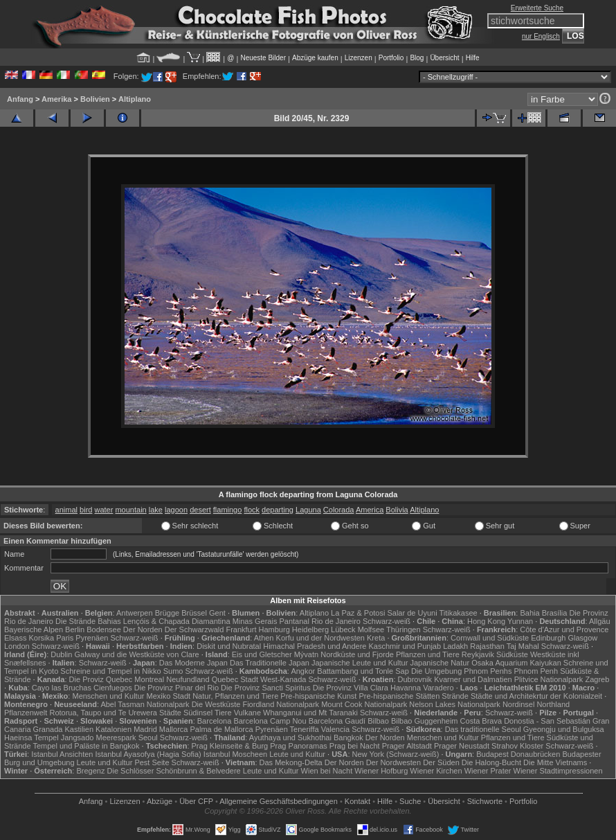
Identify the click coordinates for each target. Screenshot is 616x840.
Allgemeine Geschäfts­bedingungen (279, 801)
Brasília (555, 613)
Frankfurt (241, 629)
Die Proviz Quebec (101, 679)
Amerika (56, 99)
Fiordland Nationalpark (281, 704)
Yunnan (520, 621)
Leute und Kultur (297, 754)
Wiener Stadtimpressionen (558, 771)
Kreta (376, 638)
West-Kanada (283, 679)
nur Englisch (541, 36)
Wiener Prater (488, 771)
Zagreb (597, 679)
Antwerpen (135, 613)
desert (200, 510)
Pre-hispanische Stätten (399, 696)
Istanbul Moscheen (235, 754)
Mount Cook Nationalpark (364, 704)
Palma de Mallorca (222, 729)
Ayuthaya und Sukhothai (290, 738)
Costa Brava (481, 721)
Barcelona (215, 721)
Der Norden (143, 629)
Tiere (223, 713)
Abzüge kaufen (315, 58)
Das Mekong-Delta (291, 762)
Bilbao (378, 721)
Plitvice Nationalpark (549, 679)
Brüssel (194, 613)
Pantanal (294, 621)
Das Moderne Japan (193, 663)
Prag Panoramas (299, 746)
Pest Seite (152, 762)
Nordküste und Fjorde (357, 654)
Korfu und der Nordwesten (320, 638)
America (370, 510)
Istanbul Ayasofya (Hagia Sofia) (148, 754)
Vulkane (247, 713)
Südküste (512, 654)
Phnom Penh (536, 671)
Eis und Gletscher (262, 654)
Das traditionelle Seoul (483, 729)
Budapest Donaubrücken (518, 754)
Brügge (167, 613)
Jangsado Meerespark (99, 738)
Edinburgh (548, 638)
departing (278, 510)
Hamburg (274, 629)
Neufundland (188, 679)
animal (66, 510)
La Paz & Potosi (358, 613)
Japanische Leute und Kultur (360, 663)
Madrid (145, 729)
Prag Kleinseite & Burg (230, 746)
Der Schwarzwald (194, 629)
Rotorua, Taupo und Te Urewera (103, 713)
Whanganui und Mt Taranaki (310, 713)
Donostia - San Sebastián (547, 721)
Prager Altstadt (407, 746)
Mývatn (306, 654)
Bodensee (104, 629)
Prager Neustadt (462, 746)
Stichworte (485, 801)
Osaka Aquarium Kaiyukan (516, 663)
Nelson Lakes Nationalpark (454, 704)
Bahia (529, 613)
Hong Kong (486, 621)
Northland (553, 704)
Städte (170, 713)
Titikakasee (458, 613)
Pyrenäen (92, 638)
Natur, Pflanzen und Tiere (235, 696)
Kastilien (79, 729)
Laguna (308, 510)
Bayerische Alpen (34, 629)
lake (156, 510)
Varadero (438, 688)
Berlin (75, 629)
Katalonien (114, 729)
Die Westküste (216, 704)
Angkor (303, 671)
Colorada (339, 510)
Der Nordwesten (393, 762)
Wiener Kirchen (436, 771)
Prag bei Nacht (355, 746)
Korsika (41, 638)
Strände (455, 696)
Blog (417, 58)
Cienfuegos (113, 688)
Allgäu (600, 621)
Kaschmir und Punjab (405, 646)
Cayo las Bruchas (62, 688)
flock (252, 510)
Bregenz (90, 771)
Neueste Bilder (263, 58)
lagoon (176, 510)
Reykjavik (478, 654)
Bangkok (348, 738)
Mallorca (174, 729)
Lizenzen (359, 58)
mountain (130, 510)
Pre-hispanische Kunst (318, 696)
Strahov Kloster (517, 746)
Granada (48, 729)
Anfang (20, 99)
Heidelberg (310, 629)
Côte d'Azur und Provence (564, 629)
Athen (264, 638)
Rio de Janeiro (336, 621)
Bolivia (397, 510)
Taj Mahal (523, 646)
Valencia (335, 729)
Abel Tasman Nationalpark (145, 704)
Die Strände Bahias (88, 621)
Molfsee (371, 629)
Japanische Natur (440, 663)
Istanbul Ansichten (62, 754)
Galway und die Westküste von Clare (137, 654)
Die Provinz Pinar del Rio (176, 688)
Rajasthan (487, 646)
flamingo (228, 510)
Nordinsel (518, 704)
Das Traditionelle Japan (270, 663)
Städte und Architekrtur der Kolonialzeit (536, 696)
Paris (65, 638)
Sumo (173, 671)
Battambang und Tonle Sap (363, 671)
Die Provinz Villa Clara (351, 688)
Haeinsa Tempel (31, 738)
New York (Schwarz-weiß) (396, 754)
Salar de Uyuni (412, 613)
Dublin (61, 654)
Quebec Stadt (235, 679)
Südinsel (198, 713)
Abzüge (160, 801)
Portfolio (391, 58)
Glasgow (582, 638)
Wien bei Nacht (327, 771)
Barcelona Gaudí (337, 721)
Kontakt (357, 801)
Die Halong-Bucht (491, 762)
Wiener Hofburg (381, 771)
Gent (217, 613)
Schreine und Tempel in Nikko (110, 671)
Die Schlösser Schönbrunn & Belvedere (174, 771)
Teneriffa (305, 729)
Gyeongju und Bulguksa (564, 729)
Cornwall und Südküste (490, 638)
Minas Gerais (255, 621)
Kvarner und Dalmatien (473, 679)
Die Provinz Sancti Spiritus (266, 688)
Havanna (406, 688)
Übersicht (444, 58)
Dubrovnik (415, 679)
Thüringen (404, 629)
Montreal (149, 679)
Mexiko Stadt (168, 696)
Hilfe (473, 58)
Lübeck (343, 629)
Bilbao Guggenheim (425, 721)
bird (86, 510)
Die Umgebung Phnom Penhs (462, 671)
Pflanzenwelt (26, 713)
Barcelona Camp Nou (270, 721)
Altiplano (135, 99)
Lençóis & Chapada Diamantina (177, 621)
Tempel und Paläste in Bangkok (86, 746)
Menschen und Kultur (108, 696)
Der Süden (441, 762)
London (17, 646)
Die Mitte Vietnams (555, 762)
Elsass (15, 638)
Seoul (148, 738)
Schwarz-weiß (387, 621)
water (103, 510)
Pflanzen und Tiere (428, 654)
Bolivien (95, 99)
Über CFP (196, 801)
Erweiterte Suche (537, 8)
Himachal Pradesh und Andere (315, 646)
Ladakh (455, 646)
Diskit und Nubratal (229, 646)
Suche (410, 801)
